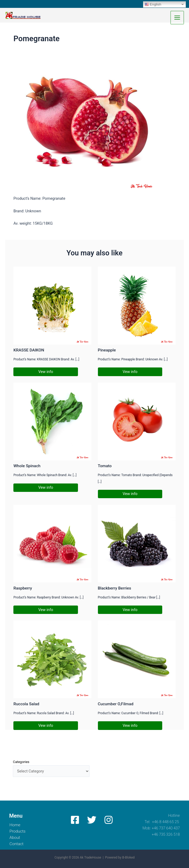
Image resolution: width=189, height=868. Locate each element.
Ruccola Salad (26, 705)
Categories (21, 762)
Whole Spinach (27, 467)
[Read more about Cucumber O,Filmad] (137, 660)
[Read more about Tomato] (137, 422)
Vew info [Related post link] (46, 372)
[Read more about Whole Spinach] (52, 422)
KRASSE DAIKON (29, 351)
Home (15, 825)
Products (18, 831)
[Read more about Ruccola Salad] (52, 660)
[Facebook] (75, 820)
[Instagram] (107, 820)
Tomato (105, 467)
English (153, 4)
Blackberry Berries (115, 589)
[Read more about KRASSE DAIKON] (52, 306)
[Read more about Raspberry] (52, 544)
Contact (17, 844)
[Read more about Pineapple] (137, 306)
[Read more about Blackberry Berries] (137, 544)
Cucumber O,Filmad (116, 705)
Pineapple (107, 351)
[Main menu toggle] (177, 18)
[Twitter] (91, 820)
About (15, 838)
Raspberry (23, 589)
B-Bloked (128, 858)
